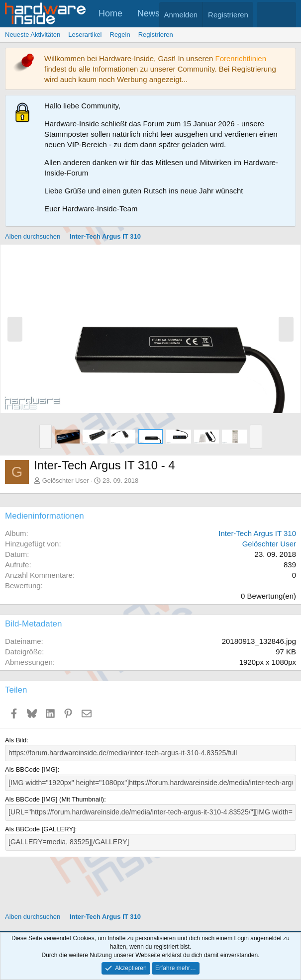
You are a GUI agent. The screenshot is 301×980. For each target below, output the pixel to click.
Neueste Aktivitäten (33, 35)
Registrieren (156, 35)
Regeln (120, 35)
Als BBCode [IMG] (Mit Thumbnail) (54, 798)
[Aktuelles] (266, 15)
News (149, 13)
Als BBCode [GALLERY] (40, 827)
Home (110, 13)
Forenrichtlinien (241, 58)
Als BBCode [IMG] (31, 769)
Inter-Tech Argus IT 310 (257, 533)
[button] (46, 437)
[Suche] (286, 15)
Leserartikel (85, 35)
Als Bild (16, 740)
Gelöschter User (66, 481)
